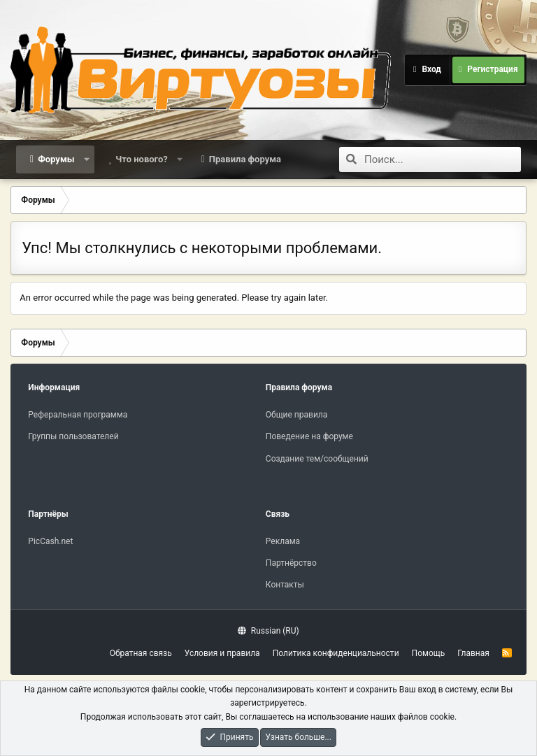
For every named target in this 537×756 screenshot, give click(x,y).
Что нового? (142, 159)
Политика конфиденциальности (336, 653)
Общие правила (296, 415)
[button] (86, 159)
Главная (473, 653)
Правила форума (245, 159)
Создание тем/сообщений (317, 459)
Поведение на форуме (309, 436)
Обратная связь (141, 653)
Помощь (429, 653)
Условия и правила (222, 653)
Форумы (56, 159)
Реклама (283, 541)
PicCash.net (50, 541)
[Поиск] (443, 159)
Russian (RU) (268, 631)
